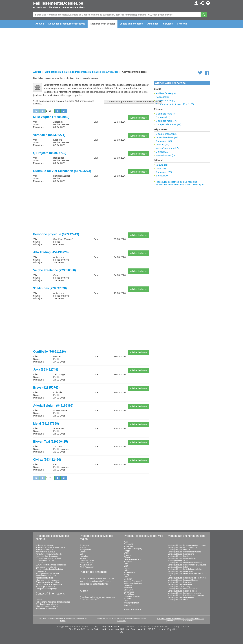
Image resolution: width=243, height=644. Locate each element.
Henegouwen (85, 550)
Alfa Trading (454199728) (51, 252)
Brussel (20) (162, 176)
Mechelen (128, 579)
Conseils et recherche (45, 561)
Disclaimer (129, 627)
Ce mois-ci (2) (163, 117)
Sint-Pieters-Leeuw (132, 596)
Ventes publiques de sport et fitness (183, 591)
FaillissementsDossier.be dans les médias (53, 602)
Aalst (126, 542)
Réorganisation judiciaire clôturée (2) (175, 104)
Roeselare (128, 588)
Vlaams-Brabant (86, 563)
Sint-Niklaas (129, 594)
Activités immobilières (45, 550)
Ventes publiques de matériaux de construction (187, 578)
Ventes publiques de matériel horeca (183, 580)
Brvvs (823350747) (46, 387)
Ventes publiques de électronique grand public (187, 565)
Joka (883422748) (46, 369)
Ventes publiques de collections (181, 554)
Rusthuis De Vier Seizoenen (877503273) (62, 171)
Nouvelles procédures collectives (67, 24)
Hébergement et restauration (47, 574)
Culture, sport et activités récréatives (51, 565)
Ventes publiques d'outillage (179, 587)
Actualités (153, 24)
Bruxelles (128, 555)
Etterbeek (128, 562)
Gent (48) (161, 168)
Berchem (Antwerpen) (133, 549)
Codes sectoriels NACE (89, 599)
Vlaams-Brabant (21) (167, 134)
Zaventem (128, 605)
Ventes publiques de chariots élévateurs (184, 552)
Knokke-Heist (129, 572)
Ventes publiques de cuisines (180, 556)
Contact (39, 600)
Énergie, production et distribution (50, 569)
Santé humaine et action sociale (49, 584)
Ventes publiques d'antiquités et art (182, 547)
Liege (126, 577)
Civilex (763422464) (47, 459)
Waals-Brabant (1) (165, 155)
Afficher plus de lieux (132, 609)
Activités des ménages (45, 545)
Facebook (122, 621)
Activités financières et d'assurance (50, 547)
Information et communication (48, 580)
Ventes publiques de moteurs (180, 584)
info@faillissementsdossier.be (73, 627)
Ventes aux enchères (131, 24)
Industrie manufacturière (46, 576)
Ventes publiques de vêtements (181, 597)
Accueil (40, 24)
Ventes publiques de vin (178, 600)
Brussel (83, 547)
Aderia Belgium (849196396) (53, 405)
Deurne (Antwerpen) (132, 559)
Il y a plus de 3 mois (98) (169, 124)
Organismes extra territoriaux (48, 582)
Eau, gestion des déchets (46, 567)
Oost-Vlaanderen (87, 561)
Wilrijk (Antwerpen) (132, 603)
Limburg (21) (162, 145)
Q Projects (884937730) (50, 153)
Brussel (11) (162, 152)
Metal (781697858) (46, 423)
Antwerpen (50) (164, 141)
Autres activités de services (47, 556)
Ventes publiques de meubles (180, 582)
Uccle (126, 601)
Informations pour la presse (47, 606)
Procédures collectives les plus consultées (97, 597)
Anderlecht (128, 544)
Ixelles (126, 570)
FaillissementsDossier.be (58, 3)
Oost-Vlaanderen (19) (167, 137)
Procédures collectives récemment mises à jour (180, 184)
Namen (83, 558)
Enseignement (42, 571)
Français (182, 24)
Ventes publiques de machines (181, 571)
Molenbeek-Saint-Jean (133, 583)
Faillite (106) (162, 97)
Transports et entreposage (46, 589)
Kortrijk (127, 575)
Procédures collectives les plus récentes (176, 182)
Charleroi (128, 557)
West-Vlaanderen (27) (167, 148)
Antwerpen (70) (164, 172)
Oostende (128, 585)
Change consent (180, 627)
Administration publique (45, 552)
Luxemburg (84, 556)
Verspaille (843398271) (49, 135)
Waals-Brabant (86, 565)
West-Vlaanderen (87, 567)
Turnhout (128, 599)
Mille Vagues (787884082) (51, 117)
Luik (82, 554)
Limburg (83, 552)
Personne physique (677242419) (56, 234)
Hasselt (127, 568)
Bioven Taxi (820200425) (51, 441)
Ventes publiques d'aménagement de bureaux (187, 545)
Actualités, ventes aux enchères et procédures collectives (180, 619)
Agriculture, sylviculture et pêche (49, 554)
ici (115, 578)
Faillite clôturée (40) (166, 93)
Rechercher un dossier (103, 24)
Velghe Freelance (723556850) (54, 270)
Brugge (127, 551)
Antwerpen (84, 545)
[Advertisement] (91, 209)
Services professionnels (45, 587)
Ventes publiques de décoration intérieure (185, 563)
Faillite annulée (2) (165, 100)
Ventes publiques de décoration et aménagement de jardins (182, 559)
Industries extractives (44, 578)
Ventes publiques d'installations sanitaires (185, 569)
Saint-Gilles (129, 590)
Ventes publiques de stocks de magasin (184, 593)
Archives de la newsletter (46, 608)
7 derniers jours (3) (166, 114)
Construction (41, 563)
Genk (126, 564)
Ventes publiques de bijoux (179, 550)
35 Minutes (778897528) (50, 288)
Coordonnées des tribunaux (47, 604)
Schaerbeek (129, 592)
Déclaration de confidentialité (153, 627)
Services (168, 24)
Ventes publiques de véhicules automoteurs (186, 595)
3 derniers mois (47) (166, 121)
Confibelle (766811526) (49, 351)
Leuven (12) (162, 165)
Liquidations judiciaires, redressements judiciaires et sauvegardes (82, 72)
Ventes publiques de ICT (178, 567)
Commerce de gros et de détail (48, 558)
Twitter (63, 621)
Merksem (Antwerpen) (133, 581)
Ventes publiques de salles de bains (183, 589)
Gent (126, 566)
